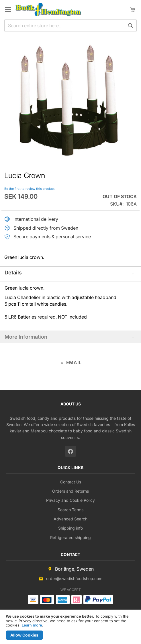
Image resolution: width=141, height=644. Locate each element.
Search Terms (70, 510)
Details (13, 273)
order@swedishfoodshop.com (74, 578)
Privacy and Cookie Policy (70, 500)
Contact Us (71, 482)
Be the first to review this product (30, 189)
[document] (70, 627)
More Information (26, 337)
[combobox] (70, 26)
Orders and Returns (70, 491)
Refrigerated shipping (70, 537)
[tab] (70, 273)
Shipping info (70, 528)
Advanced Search (70, 519)
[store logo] (48, 10)
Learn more (32, 625)
